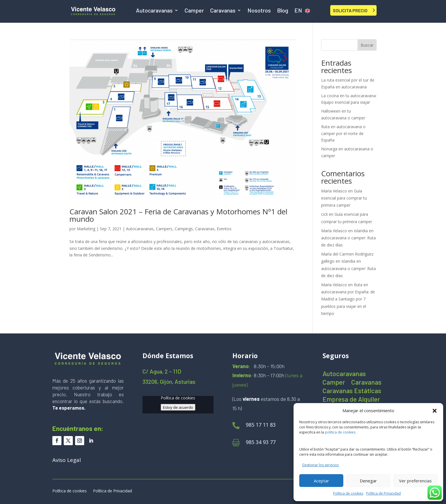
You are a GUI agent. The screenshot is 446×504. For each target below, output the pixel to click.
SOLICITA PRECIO (350, 10)
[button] (435, 411)
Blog (283, 11)
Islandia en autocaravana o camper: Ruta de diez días (348, 238)
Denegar (368, 481)
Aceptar (321, 481)
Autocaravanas (154, 11)
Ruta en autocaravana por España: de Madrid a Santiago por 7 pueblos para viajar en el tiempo (348, 299)
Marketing (86, 229)
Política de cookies (348, 493)
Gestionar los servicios (320, 465)
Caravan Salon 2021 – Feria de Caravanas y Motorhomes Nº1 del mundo (178, 215)
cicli (324, 214)
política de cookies (340, 432)
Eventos (224, 229)
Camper (194, 11)
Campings (184, 229)
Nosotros (259, 11)
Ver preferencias (415, 481)
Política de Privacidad (383, 493)
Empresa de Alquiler (351, 400)
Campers (164, 229)
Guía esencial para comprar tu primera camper (344, 198)
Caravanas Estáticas (352, 392)
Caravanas (223, 11)
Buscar (367, 45)
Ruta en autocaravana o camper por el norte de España (343, 133)
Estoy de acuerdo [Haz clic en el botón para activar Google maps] (178, 407)
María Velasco (334, 191)
